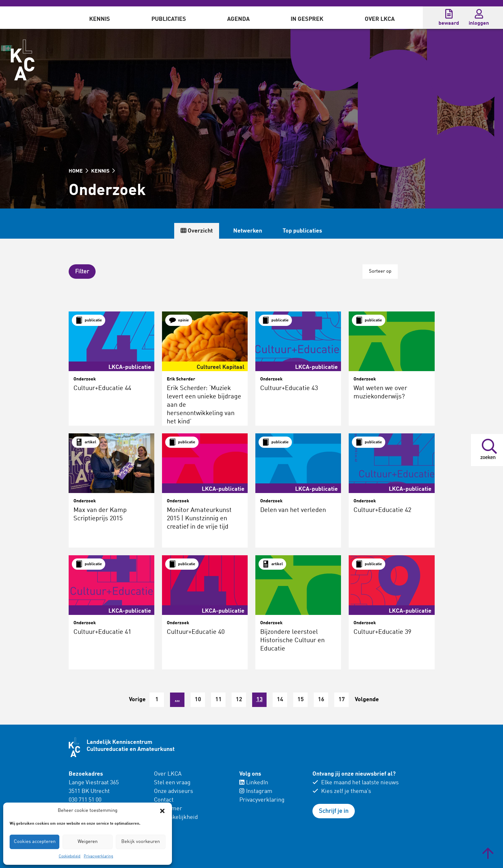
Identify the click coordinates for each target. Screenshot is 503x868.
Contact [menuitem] (164, 800)
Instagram (256, 791)
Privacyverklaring (98, 856)
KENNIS (103, 171)
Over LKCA (380, 19)
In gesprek (307, 19)
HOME (78, 171)
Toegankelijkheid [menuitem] (176, 817)
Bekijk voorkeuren (141, 842)
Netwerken (248, 231)
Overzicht (197, 231)
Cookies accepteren (35, 842)
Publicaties (169, 19)
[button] (162, 811)
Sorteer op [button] (380, 272)
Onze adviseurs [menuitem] (174, 791)
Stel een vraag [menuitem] (172, 783)
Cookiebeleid (70, 856)
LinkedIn (254, 783)
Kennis (100, 19)
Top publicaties (302, 231)
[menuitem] (100, 18)
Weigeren (88, 842)
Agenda (238, 19)
